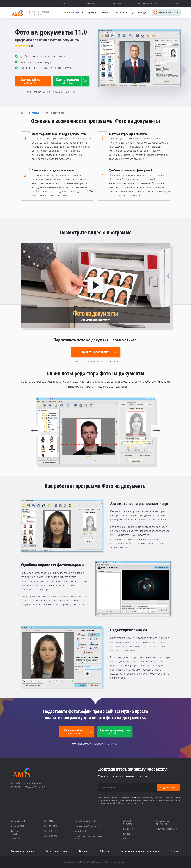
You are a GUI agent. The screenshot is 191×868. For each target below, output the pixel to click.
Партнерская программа (163, 822)
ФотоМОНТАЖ (51, 826)
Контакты (128, 834)
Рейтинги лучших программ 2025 (88, 837)
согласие (135, 798)
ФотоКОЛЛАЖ (51, 836)
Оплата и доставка (57, 851)
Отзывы (176, 851)
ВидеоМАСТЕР (18, 826)
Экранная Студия (15, 832)
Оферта (104, 851)
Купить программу (70, 81)
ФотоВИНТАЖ (51, 831)
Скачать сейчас (31, 81)
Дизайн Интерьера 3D (85, 821)
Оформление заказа (22, 851)
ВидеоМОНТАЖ (18, 821)
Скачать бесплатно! (99, 352)
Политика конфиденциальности (140, 851)
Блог (126, 839)
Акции (176, 4)
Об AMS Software (128, 822)
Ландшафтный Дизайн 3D (87, 826)
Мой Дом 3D (81, 831)
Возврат (84, 851)
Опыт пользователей (166, 829)
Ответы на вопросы (147, 4)
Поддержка (117, 4)
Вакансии (128, 829)
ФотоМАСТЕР (51, 821)
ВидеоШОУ (16, 839)
